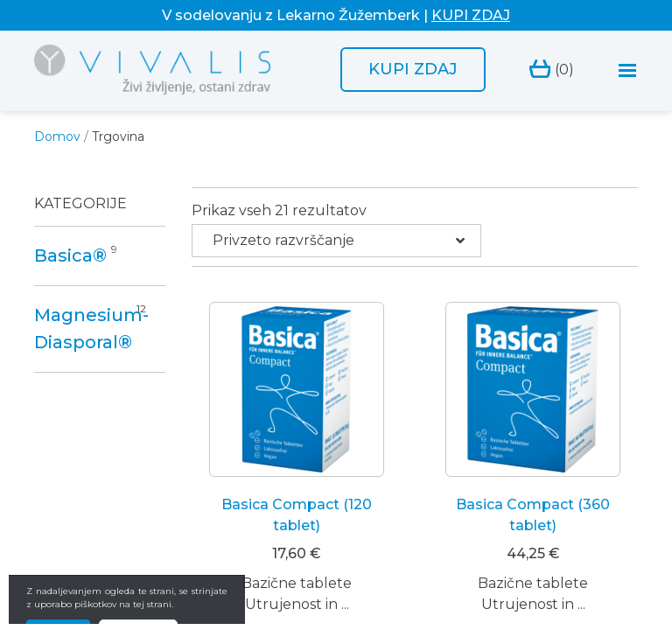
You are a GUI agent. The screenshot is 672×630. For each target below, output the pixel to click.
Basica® (70, 255)
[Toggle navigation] (628, 70)
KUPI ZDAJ (471, 15)
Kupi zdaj (413, 69)
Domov (57, 136)
